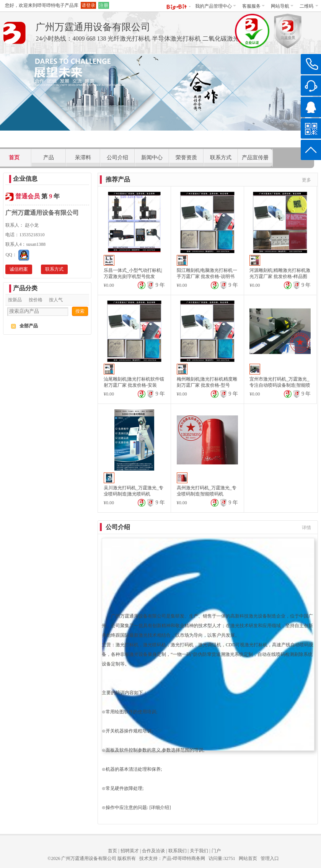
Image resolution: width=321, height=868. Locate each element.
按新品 (15, 300)
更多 (306, 180)
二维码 (309, 6)
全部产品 (29, 326)
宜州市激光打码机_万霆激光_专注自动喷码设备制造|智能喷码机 (280, 385)
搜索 (80, 311)
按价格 (36, 300)
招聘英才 (130, 851)
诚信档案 (19, 269)
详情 (306, 528)
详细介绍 (160, 808)
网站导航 (282, 6)
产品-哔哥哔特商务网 (184, 858)
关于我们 (199, 851)
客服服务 (253, 6)
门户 (216, 851)
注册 (104, 5)
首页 (112, 851)
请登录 (88, 5)
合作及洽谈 (153, 851)
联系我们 (178, 851)
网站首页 (248, 858)
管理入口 (270, 858)
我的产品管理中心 (216, 6)
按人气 (56, 300)
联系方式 (54, 269)
